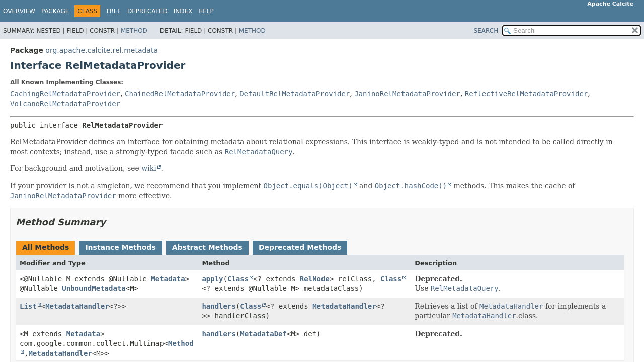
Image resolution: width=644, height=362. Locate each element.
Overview (19, 11)
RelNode (315, 279)
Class (238, 279)
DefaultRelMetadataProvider (295, 94)
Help (206, 11)
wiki (149, 168)
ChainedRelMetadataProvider (180, 94)
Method (134, 31)
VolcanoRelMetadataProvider (65, 104)
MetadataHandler (77, 306)
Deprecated (147, 11)
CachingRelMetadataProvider (65, 94)
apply (212, 279)
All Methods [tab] (46, 247)
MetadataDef (263, 334)
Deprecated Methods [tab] (300, 247)
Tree (113, 11)
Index (183, 11)
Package (55, 11)
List (28, 306)
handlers (219, 306)
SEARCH (486, 31)
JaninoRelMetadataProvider (407, 94)
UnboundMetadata (94, 288)
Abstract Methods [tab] (207, 247)
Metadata (168, 279)
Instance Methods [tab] (120, 247)
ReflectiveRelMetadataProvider (526, 94)
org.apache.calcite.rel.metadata (102, 50)
